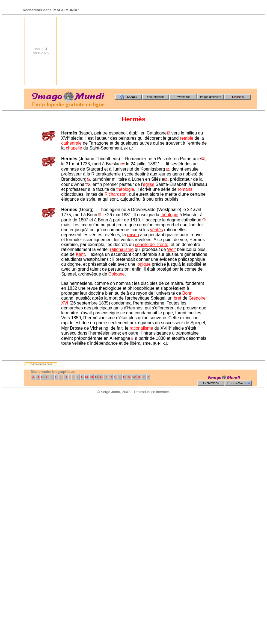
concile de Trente (152, 245)
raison (133, 235)
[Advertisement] (222, 51)
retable (187, 138)
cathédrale (71, 143)
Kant (80, 254)
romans (185, 189)
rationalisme (122, 249)
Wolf (171, 249)
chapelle (74, 148)
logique (144, 264)
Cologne (117, 274)
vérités (157, 230)
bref (177, 298)
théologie (125, 189)
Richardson (116, 194)
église (149, 184)
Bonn (187, 293)
